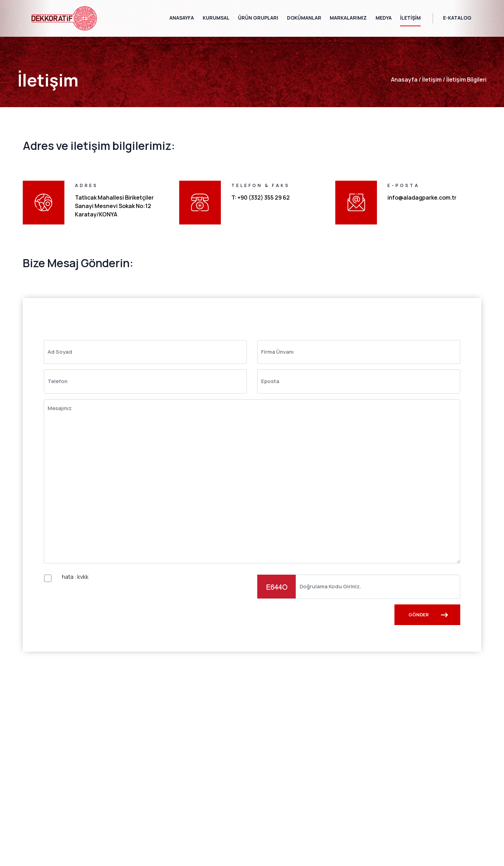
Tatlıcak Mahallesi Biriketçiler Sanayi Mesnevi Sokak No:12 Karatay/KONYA (114, 206)
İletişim (410, 18)
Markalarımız (348, 18)
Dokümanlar (304, 18)
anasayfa (404, 79)
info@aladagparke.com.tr (422, 198)
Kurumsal (216, 18)
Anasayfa (182, 18)
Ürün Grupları (258, 18)
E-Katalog (457, 18)
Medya (384, 18)
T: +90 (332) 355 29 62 (261, 198)
